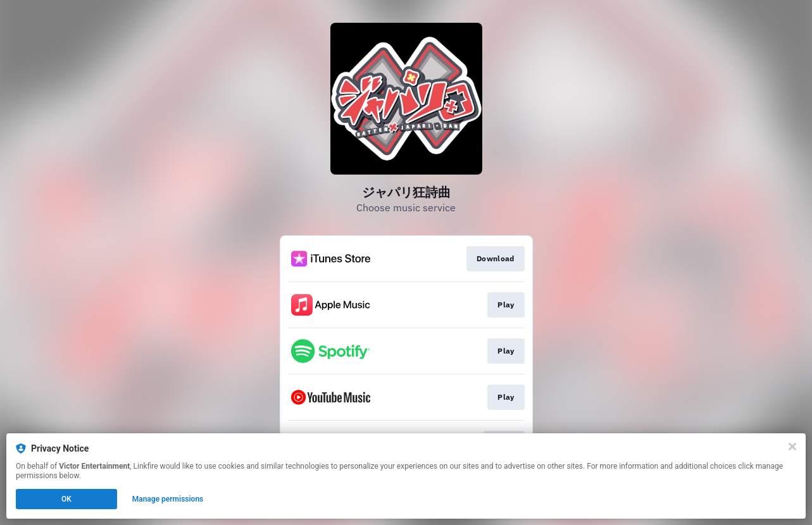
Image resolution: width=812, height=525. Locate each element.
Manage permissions (168, 499)
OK (66, 499)
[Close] (792, 447)
